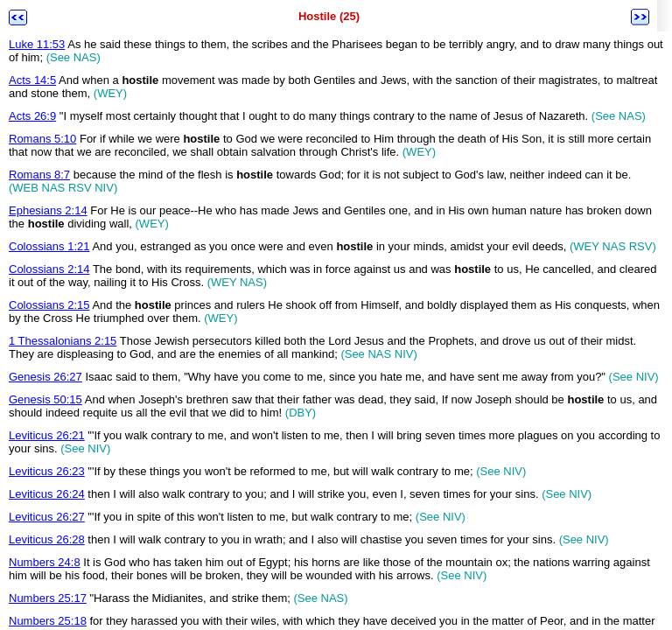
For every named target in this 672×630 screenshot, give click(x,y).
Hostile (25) (329, 16)
